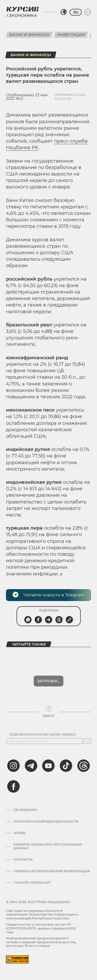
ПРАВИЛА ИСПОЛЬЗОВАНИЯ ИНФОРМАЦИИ (52, 871)
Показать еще (48, 681)
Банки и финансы (29, 35)
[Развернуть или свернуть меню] (88, 12)
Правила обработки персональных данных (48, 846)
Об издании (25, 810)
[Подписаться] (87, 741)
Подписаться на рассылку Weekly (43, 735)
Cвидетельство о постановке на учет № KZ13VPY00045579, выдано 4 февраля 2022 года (41, 928)
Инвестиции (71, 35)
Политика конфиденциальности (46, 822)
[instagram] (13, 766)
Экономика (23, 15)
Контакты (23, 860)
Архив (20, 833)
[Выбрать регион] (64, 12)
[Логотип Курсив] (23, 9)
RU (76, 12)
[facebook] (13, 786)
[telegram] (31, 766)
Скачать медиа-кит (32, 883)
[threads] (84, 766)
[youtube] (48, 766)
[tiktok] (66, 766)
